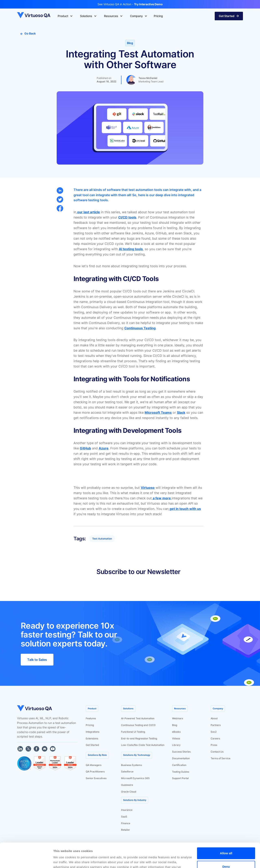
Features (91, 718)
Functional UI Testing (133, 732)
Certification (179, 765)
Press (214, 745)
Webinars (178, 718)
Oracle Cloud (129, 792)
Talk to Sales (37, 660)
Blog (175, 725)
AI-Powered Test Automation (138, 718)
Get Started (92, 745)
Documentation (181, 758)
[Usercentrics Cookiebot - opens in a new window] (26, 860)
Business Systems (131, 765)
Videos (176, 738)
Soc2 (214, 732)
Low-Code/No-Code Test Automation (143, 745)
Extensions (92, 738)
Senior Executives (96, 778)
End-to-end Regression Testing (139, 738)
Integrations (93, 732)
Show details (63, 860)
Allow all (226, 830)
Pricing (90, 725)
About (214, 718)
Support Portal (180, 778)
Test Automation (102, 539)
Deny (226, 843)
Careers (215, 738)
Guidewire (127, 785)
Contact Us (217, 752)
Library (176, 745)
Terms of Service (220, 758)
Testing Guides (181, 772)
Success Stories (181, 752)
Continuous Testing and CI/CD (138, 725)
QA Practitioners (95, 772)
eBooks (176, 732)
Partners (216, 725)
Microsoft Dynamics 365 (135, 778)
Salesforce (127, 772)
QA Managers (94, 765)
